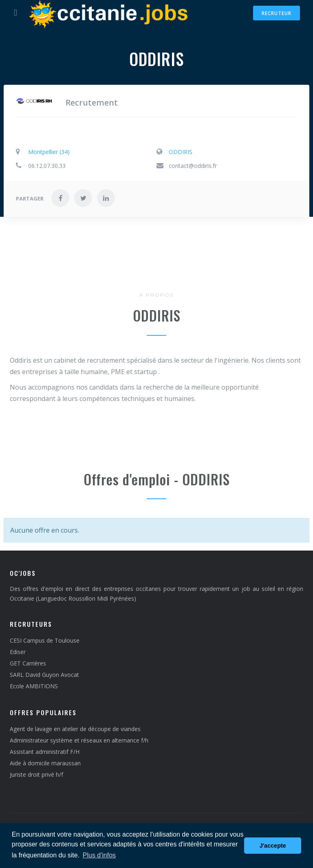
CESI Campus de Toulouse (45, 640)
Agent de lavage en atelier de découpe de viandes (75, 729)
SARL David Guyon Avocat (44, 675)
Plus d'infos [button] (99, 855)
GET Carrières (28, 663)
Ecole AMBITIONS (34, 686)
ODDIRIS (181, 152)
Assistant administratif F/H (45, 752)
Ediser (18, 652)
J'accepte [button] (273, 846)
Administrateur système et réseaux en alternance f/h (79, 740)
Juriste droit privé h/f (36, 774)
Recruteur (277, 13)
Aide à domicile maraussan (45, 763)
